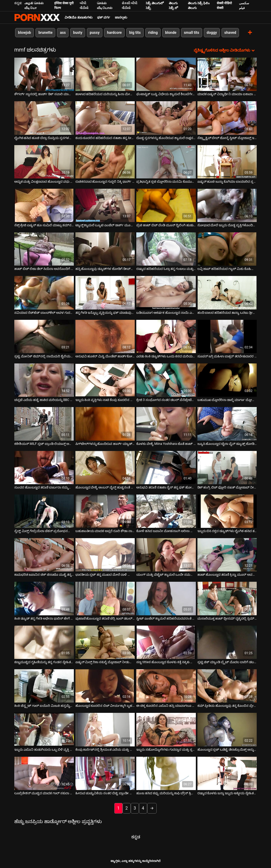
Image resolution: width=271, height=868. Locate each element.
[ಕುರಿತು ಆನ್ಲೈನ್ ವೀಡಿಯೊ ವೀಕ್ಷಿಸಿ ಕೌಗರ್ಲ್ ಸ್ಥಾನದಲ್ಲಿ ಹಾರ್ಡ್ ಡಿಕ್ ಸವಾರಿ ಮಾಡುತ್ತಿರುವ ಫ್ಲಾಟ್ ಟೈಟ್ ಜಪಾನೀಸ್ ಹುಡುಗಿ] (44, 74)
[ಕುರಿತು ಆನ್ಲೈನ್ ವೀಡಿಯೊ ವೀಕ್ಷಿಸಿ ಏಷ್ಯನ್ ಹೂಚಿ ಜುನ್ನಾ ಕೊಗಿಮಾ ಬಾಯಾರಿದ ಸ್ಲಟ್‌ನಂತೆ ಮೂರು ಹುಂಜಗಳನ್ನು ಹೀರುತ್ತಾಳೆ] (227, 162)
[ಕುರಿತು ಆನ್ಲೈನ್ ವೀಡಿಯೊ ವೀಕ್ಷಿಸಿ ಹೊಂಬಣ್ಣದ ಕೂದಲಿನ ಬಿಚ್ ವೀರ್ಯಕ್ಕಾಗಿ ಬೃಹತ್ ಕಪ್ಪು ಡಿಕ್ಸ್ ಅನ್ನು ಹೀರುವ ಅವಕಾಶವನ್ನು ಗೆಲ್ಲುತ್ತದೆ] (105, 686)
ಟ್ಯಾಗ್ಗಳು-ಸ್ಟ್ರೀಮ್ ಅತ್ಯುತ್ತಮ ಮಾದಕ (37, 17)
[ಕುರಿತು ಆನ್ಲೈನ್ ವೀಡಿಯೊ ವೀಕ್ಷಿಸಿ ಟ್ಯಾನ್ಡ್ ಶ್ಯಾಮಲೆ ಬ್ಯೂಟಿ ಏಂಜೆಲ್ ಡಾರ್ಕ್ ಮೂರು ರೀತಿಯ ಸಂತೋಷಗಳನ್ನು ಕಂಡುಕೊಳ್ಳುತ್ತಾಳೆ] (105, 205)
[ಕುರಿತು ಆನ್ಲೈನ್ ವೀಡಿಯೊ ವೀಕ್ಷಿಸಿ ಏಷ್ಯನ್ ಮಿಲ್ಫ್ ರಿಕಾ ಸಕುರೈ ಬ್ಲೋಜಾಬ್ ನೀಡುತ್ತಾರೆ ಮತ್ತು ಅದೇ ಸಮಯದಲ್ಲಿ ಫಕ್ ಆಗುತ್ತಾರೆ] (105, 642)
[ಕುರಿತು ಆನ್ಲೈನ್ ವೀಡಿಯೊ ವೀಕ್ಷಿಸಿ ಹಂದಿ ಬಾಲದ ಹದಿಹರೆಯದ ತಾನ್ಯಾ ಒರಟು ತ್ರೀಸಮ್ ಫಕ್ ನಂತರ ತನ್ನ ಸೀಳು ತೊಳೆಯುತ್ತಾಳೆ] (227, 293)
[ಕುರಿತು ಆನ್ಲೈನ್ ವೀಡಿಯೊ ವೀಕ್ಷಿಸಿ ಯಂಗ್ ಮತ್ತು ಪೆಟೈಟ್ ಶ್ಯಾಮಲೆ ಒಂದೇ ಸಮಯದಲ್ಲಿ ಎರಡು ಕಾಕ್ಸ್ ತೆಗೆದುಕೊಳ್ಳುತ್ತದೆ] (166, 555)
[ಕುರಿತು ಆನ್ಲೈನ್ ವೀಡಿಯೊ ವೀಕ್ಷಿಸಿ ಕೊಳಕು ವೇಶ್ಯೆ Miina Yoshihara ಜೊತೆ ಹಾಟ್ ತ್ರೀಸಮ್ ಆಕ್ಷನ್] (166, 424)
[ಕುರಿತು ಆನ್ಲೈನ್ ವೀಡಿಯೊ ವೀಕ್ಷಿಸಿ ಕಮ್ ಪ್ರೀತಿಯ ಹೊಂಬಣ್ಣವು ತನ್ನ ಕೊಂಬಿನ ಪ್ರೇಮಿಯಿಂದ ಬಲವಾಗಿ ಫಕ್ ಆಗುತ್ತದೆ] (227, 686)
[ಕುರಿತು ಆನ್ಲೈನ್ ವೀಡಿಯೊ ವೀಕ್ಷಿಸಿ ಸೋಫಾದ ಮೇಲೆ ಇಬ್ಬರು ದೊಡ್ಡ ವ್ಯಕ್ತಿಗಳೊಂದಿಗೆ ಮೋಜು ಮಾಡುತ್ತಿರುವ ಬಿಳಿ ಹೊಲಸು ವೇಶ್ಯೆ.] (227, 205)
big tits (135, 33)
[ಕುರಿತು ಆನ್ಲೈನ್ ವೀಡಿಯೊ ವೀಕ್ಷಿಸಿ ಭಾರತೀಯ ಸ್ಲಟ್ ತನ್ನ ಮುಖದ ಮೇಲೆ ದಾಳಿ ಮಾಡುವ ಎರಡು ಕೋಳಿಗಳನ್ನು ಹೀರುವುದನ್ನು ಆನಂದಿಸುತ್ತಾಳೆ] (105, 555)
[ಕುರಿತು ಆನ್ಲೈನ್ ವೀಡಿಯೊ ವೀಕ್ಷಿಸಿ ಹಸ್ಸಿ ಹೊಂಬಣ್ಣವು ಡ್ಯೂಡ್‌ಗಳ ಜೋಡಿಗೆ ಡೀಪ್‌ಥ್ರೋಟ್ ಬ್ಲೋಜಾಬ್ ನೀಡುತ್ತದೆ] (105, 249)
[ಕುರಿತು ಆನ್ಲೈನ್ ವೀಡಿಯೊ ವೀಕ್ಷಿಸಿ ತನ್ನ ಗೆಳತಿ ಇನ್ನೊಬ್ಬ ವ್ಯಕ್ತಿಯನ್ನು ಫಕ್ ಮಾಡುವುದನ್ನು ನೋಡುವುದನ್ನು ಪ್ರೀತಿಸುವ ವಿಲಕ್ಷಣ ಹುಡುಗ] (105, 293)
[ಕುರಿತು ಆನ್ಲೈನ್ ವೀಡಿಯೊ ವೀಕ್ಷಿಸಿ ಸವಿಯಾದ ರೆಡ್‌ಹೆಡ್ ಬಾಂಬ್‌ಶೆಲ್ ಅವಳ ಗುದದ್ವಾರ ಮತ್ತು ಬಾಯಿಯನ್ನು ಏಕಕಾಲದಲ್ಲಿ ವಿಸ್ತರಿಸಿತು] (44, 293)
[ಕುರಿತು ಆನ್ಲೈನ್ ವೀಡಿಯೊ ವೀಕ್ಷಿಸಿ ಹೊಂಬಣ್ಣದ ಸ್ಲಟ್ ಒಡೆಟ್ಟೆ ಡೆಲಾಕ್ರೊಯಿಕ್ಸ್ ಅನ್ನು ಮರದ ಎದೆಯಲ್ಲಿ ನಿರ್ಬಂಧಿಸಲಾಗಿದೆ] (227, 730)
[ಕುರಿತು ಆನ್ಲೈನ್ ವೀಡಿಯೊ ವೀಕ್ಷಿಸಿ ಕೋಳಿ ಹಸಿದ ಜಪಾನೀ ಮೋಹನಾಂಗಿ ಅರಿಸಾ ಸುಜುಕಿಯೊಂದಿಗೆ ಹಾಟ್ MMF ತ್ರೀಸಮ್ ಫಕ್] (166, 511)
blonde (171, 33)
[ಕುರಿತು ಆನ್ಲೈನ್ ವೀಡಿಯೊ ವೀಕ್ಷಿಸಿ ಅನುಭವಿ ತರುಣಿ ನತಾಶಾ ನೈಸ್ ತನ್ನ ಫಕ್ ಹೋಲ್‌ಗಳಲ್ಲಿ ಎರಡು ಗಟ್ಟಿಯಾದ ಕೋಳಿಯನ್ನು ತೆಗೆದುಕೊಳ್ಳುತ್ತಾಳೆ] (166, 468)
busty (78, 33)
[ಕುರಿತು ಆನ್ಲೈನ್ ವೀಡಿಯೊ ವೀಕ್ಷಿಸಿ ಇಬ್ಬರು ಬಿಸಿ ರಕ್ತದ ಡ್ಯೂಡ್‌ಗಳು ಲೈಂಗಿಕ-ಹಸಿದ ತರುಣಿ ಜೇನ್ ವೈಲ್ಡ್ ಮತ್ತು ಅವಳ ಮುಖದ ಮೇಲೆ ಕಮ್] (227, 511)
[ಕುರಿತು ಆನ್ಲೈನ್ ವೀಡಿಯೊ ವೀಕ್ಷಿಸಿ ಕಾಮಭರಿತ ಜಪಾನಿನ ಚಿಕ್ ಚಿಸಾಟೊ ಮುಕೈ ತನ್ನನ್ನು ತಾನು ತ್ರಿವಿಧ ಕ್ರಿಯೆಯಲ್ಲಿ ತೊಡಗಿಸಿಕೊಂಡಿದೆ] (44, 555)
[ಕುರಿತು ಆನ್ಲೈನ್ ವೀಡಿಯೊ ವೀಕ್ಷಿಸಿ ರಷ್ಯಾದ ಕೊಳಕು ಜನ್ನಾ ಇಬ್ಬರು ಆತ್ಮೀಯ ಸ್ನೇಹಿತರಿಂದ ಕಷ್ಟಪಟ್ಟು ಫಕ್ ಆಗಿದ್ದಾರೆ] (227, 773)
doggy (212, 33)
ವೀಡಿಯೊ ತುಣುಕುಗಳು (78, 17)
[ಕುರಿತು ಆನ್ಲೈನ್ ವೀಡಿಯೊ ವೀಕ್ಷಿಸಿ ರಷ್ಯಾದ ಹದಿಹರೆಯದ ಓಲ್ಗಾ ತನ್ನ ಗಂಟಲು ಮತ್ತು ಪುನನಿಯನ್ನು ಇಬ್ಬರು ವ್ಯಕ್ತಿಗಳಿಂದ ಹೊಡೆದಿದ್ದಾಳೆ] (166, 249)
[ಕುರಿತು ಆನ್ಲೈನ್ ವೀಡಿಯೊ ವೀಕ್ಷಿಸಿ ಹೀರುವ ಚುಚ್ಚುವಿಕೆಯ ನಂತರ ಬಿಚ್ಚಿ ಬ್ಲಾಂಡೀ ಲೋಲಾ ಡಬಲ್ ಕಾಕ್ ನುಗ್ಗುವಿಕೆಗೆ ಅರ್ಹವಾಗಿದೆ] (105, 773)
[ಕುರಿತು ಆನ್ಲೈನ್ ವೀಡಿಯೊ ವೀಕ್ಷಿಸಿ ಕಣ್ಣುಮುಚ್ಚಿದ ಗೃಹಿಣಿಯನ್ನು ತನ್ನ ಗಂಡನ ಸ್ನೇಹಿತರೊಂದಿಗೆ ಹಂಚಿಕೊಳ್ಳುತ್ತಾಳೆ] (44, 642)
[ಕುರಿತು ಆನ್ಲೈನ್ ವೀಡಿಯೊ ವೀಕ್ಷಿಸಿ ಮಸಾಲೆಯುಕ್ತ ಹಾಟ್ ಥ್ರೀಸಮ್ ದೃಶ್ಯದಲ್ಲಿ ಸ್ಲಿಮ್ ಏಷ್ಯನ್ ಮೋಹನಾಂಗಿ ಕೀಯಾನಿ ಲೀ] (227, 598)
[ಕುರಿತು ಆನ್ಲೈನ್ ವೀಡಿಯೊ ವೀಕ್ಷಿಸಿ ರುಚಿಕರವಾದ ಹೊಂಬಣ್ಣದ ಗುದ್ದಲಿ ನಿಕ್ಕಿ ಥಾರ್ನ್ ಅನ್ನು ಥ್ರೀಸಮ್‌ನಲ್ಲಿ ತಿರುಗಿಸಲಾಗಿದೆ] (105, 162)
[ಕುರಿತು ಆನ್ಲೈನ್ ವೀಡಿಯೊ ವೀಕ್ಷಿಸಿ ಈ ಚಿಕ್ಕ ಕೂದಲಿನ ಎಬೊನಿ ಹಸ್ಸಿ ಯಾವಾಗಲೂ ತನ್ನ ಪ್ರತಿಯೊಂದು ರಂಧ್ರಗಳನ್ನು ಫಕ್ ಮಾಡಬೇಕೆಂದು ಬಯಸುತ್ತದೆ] (166, 686)
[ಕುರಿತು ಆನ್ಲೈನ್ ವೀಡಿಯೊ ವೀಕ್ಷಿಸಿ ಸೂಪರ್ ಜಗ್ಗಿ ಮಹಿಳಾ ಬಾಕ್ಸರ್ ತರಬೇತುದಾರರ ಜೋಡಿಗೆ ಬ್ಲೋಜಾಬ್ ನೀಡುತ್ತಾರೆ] (227, 336)
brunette (45, 33)
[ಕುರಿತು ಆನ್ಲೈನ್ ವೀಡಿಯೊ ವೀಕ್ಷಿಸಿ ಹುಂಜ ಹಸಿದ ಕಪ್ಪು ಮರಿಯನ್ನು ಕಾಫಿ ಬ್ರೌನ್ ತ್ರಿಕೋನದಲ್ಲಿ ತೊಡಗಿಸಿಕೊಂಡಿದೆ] (166, 773)
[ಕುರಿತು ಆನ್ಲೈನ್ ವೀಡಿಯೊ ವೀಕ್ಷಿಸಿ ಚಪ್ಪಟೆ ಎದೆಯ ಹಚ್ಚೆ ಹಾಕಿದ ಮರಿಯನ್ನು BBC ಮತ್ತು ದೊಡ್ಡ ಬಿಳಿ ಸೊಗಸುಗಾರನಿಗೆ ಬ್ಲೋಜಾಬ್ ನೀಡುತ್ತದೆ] (44, 380)
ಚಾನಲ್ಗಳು (121, 17)
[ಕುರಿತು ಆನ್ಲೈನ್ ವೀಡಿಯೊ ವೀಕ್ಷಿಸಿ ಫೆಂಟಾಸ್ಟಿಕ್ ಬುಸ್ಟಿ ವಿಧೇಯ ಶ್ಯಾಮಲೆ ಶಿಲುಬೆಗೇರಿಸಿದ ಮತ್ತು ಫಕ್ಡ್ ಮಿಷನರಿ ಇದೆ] (166, 74)
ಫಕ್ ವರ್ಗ (104, 17)
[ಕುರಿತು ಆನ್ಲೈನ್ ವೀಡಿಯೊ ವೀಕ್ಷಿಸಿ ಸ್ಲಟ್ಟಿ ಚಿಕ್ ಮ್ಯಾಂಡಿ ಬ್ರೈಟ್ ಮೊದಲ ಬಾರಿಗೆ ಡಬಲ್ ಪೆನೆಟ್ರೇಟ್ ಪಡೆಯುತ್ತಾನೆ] (227, 642)
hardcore (114, 33)
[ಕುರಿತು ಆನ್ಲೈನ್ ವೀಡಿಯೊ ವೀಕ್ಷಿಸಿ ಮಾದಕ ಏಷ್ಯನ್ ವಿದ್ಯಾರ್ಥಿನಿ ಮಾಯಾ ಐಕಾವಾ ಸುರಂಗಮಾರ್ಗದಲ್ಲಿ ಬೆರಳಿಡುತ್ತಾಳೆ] (227, 74)
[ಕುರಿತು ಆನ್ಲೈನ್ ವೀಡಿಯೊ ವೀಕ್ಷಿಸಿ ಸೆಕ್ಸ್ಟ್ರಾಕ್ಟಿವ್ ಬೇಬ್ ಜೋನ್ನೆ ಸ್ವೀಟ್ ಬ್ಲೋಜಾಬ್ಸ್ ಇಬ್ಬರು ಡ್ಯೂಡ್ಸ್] (227, 118)
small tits (192, 33)
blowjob (24, 33)
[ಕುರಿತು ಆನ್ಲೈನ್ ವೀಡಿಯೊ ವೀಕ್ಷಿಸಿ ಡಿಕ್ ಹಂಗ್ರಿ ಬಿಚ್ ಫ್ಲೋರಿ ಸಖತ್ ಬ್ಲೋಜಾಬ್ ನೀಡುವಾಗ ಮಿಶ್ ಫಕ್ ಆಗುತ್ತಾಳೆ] (227, 468)
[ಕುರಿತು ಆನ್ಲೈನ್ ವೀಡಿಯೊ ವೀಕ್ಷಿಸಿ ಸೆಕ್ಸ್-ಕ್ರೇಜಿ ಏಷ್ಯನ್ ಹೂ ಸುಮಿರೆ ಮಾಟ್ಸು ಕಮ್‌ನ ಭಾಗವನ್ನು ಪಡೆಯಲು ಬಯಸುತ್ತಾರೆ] (44, 205)
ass (63, 33)
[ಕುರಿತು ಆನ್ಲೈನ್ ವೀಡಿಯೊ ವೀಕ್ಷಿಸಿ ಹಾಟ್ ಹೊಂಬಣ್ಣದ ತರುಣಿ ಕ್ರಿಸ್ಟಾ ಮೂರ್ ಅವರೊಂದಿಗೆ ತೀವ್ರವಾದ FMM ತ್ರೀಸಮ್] (227, 555)
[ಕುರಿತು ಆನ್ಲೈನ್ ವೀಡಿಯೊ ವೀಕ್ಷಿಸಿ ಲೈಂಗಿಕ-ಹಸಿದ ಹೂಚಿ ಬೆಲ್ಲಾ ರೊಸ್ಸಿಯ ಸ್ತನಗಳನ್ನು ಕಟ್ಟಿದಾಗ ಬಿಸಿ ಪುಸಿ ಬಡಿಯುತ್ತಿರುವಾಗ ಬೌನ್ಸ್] (44, 118)
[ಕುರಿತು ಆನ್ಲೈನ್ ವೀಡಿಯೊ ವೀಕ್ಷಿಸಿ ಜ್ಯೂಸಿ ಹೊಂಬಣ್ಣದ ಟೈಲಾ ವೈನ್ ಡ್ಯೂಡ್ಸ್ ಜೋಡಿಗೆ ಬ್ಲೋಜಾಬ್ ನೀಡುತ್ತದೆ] (227, 424)
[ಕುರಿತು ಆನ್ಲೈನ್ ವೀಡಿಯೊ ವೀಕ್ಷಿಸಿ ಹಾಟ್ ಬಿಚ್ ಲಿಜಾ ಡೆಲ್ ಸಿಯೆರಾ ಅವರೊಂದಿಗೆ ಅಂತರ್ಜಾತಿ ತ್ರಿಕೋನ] (44, 249)
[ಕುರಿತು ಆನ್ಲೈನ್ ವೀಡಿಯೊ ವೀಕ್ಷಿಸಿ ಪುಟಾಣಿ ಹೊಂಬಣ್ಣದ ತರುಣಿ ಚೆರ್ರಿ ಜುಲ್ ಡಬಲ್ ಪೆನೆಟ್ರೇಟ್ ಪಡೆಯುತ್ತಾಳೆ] (105, 598)
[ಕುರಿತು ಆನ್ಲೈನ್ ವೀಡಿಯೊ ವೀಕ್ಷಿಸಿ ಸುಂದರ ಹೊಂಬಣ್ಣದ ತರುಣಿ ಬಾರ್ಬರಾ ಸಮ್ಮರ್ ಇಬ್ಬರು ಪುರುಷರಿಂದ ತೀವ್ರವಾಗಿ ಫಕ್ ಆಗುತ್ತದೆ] (44, 468)
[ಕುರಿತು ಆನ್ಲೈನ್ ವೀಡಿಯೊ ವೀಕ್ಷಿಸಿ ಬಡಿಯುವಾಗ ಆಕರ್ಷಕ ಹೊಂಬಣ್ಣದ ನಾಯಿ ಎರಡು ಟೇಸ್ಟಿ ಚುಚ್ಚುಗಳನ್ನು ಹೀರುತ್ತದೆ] (166, 293)
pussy (95, 33)
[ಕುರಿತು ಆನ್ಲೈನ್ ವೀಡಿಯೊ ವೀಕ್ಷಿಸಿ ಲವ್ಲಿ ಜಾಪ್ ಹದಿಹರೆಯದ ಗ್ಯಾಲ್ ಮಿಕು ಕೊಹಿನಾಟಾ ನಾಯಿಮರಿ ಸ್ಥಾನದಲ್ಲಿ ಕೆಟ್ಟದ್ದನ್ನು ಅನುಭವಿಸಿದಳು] (227, 249)
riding (153, 33)
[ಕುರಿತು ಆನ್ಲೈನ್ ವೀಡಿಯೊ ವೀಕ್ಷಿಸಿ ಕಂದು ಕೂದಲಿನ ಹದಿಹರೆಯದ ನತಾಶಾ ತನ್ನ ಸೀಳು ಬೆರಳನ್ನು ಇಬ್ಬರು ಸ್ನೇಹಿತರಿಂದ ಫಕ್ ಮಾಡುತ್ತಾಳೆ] (105, 118)
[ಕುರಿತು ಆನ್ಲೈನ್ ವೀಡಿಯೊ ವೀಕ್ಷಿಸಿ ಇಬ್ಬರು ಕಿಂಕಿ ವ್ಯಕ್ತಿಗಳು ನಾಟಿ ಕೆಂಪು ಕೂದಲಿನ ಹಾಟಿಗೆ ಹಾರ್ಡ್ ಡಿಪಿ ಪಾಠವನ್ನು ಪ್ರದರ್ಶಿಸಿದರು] (105, 380)
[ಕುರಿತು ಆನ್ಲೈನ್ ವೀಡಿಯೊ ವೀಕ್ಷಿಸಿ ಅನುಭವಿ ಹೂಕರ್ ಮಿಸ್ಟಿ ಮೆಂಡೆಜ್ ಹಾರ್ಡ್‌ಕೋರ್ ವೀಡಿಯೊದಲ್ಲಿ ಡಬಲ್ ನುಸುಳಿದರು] (105, 336)
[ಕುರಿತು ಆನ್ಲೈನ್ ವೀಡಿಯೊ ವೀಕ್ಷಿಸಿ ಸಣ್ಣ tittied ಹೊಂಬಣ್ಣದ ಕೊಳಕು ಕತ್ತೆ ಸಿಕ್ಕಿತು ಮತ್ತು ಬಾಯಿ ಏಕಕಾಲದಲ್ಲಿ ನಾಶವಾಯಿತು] (166, 642)
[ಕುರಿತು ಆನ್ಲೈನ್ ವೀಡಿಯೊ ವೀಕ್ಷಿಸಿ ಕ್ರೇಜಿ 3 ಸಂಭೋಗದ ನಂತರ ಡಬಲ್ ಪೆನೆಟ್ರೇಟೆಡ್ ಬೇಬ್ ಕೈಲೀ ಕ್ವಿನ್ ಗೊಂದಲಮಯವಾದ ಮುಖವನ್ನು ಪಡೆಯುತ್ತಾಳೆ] (166, 380)
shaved (230, 33)
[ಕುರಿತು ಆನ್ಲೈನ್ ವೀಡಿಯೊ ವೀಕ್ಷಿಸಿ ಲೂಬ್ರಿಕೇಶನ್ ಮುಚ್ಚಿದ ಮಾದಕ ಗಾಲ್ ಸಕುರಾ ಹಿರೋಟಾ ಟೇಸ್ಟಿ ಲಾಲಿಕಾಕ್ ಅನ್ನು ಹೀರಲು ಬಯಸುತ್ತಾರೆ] (44, 773)
